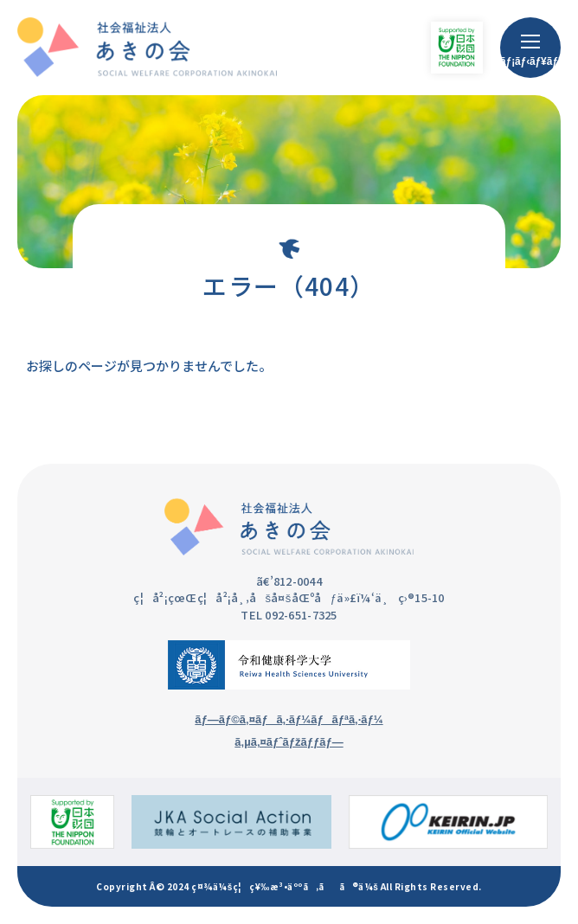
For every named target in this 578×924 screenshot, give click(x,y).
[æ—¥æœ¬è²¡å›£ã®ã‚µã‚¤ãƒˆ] (72, 822)
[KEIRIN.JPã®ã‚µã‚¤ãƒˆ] (448, 822)
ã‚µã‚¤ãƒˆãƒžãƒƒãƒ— (289, 742)
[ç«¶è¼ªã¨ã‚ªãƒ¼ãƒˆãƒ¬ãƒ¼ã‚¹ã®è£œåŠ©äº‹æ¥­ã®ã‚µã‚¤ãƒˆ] (231, 822)
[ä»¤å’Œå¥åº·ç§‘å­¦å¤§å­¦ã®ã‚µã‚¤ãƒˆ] (289, 665)
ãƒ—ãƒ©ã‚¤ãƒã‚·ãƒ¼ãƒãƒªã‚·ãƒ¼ (289, 719)
